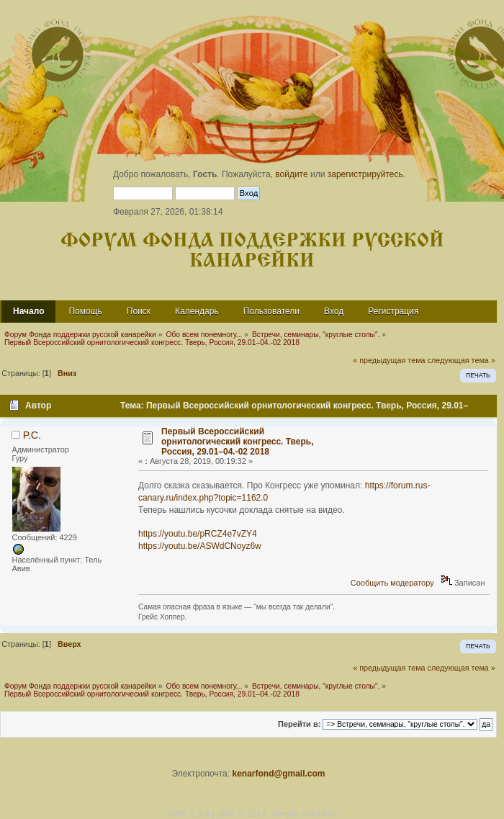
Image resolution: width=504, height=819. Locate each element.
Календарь (197, 311)
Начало (28, 311)
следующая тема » (462, 360)
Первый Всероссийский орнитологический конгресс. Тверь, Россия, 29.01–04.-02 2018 (238, 442)
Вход (334, 311)
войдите (291, 174)
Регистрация (393, 311)
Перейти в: (299, 724)
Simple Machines (305, 814)
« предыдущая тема (389, 360)
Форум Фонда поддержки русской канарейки (252, 251)
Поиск (139, 311)
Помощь (85, 311)
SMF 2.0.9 (189, 814)
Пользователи (271, 311)
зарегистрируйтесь (365, 174)
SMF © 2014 (242, 814)
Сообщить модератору (392, 583)
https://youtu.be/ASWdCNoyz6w (200, 546)
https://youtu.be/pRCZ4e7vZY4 (198, 534)
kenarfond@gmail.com (278, 774)
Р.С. (32, 435)
